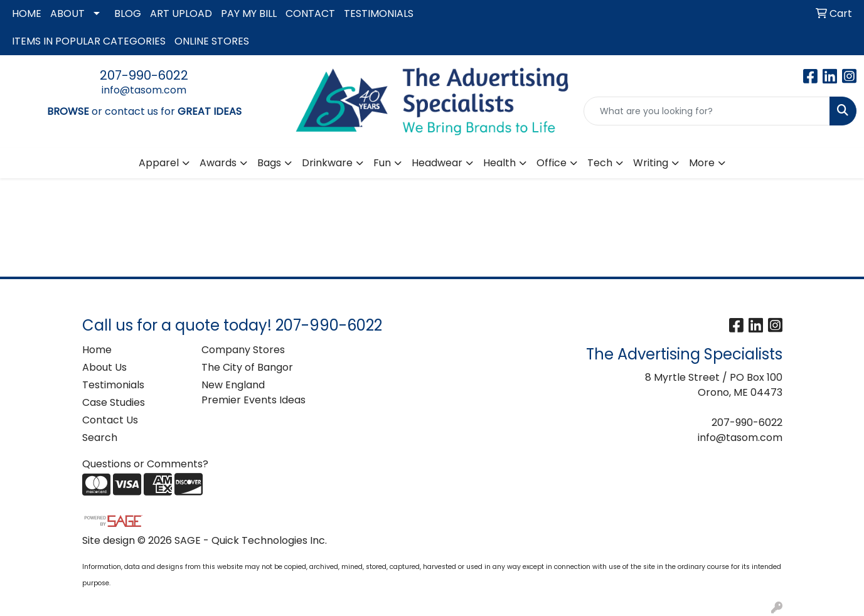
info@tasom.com (144, 90)
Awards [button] (218, 163)
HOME (27, 13)
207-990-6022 (144, 75)
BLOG (128, 13)
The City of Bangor (247, 367)
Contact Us (110, 420)
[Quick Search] (707, 111)
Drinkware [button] (327, 163)
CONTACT (310, 13)
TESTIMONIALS (379, 13)
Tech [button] (600, 163)
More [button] (702, 163)
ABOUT (67, 13)
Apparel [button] (159, 163)
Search (100, 438)
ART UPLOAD (181, 13)
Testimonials (113, 385)
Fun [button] (382, 163)
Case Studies (114, 402)
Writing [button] (651, 163)
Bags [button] (269, 163)
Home (97, 350)
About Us (104, 367)
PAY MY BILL (249, 13)
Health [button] (499, 163)
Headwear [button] (437, 163)
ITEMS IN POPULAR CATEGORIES (89, 41)
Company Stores (243, 350)
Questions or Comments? (145, 464)
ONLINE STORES (212, 41)
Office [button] (552, 163)
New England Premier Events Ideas (253, 392)
